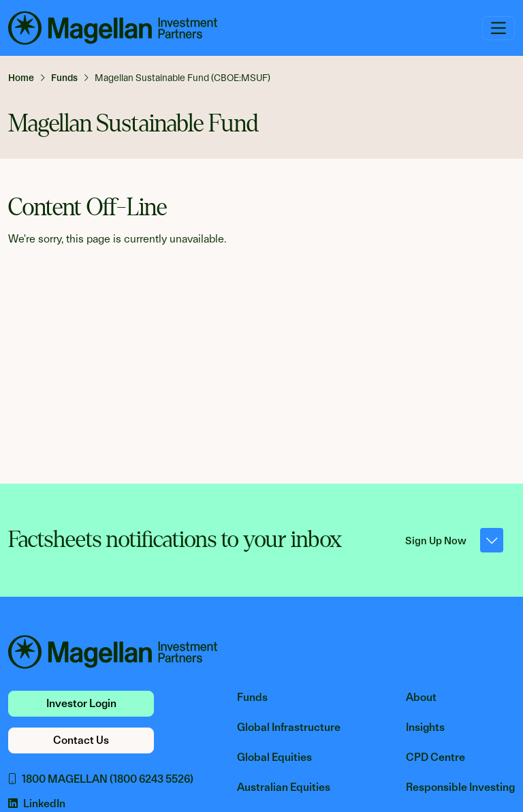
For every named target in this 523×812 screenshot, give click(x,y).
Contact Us (81, 740)
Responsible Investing (460, 787)
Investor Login (81, 703)
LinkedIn (37, 803)
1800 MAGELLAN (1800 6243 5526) (101, 779)
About (421, 697)
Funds (252, 697)
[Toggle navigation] (498, 28)
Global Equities (274, 757)
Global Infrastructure (289, 727)
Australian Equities (284, 787)
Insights (425, 727)
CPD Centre (435, 757)
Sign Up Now (455, 540)
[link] (27, 78)
